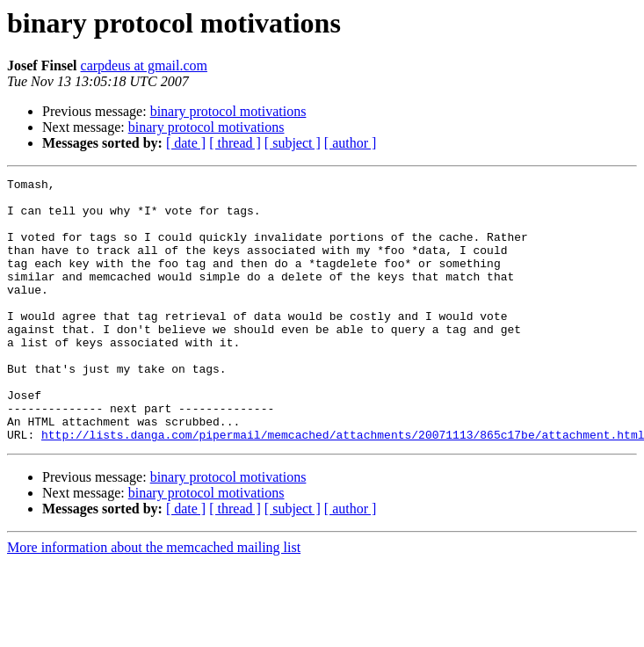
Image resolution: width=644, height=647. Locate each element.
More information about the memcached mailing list (154, 600)
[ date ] (186, 143)
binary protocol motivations (228, 111)
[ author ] (351, 143)
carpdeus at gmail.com (144, 65)
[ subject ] (293, 143)
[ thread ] (235, 143)
